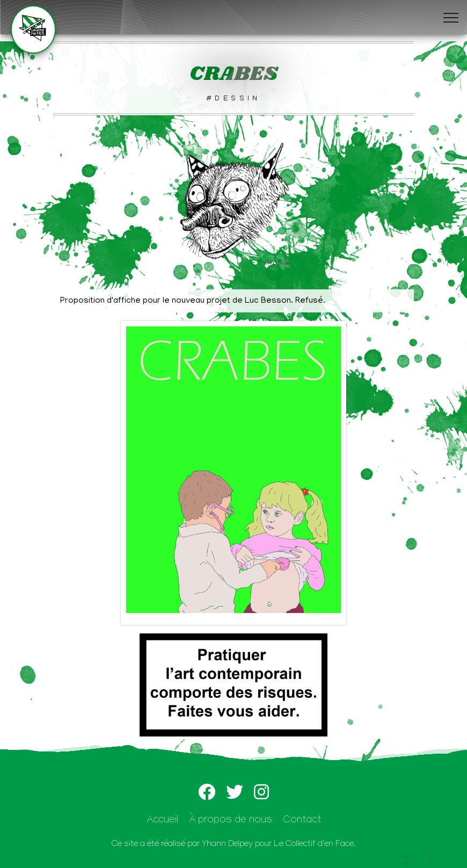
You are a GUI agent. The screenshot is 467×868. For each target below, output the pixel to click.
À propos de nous (231, 821)
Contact (302, 821)
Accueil (162, 821)
